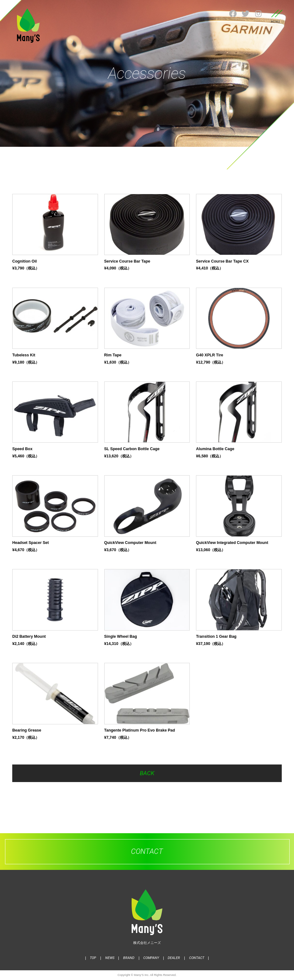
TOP (93, 958)
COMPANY (151, 958)
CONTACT (197, 958)
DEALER (174, 958)
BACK (147, 773)
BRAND (129, 958)
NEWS (110, 958)
